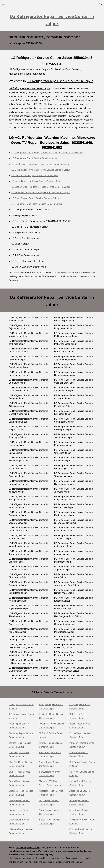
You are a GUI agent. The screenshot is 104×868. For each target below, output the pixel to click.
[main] (52, 19)
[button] (3, 4)
